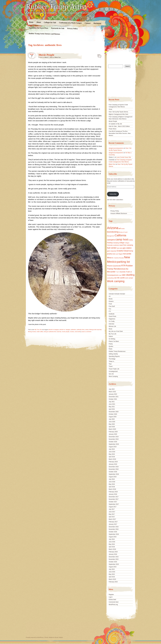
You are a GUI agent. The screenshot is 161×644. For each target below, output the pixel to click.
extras (87, 330)
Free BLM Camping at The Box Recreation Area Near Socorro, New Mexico (120, 133)
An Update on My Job (115, 124)
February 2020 (113, 432)
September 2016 (114, 534)
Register (111, 595)
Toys (110, 364)
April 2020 (112, 427)
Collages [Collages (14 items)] (127, 243)
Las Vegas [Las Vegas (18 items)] (119, 254)
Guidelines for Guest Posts (39, 28)
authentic (73, 330)
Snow (110, 109)
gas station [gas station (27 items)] (127, 248)
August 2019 (113, 447)
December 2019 (114, 437)
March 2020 (112, 429)
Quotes (111, 346)
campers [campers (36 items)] (111, 240)
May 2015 (112, 574)
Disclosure (97, 23)
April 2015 (112, 577)
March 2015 (112, 579)
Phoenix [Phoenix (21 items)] (110, 266)
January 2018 (113, 494)
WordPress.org (113, 605)
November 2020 (114, 412)
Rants (110, 349)
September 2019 (114, 444)
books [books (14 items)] (123, 229)
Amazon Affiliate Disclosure (119, 213)
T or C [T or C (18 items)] (118, 272)
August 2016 (113, 537)
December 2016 (114, 527)
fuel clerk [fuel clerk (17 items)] (120, 248)
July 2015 (112, 569)
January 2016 (113, 554)
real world (77, 332)
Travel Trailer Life (114, 369)
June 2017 (112, 512)
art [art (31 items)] (120, 228)
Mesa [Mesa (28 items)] (109, 258)
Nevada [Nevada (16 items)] (121, 258)
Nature (111, 336)
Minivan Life (112, 326)
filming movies (32, 332)
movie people (66, 332)
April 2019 (112, 457)
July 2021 (112, 402)
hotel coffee (40, 332)
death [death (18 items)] (121, 245)
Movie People (46, 55)
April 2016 (112, 547)
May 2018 (112, 484)
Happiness (112, 319)
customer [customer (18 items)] (116, 245)
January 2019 (113, 464)
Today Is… (112, 361)
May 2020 (112, 424)
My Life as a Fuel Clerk (116, 331)
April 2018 (112, 487)
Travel (111, 366)
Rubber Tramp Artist (56, 6)
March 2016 (112, 549)
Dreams (111, 301)
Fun (110, 309)
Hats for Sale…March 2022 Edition (119, 126)
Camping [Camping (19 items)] (116, 243)
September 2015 (114, 564)
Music (110, 329)
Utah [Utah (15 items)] (120, 275)
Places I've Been (114, 341)
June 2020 (112, 422)
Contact (88, 23)
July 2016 (112, 539)
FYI (110, 311)
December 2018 (114, 467)
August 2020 (113, 417)
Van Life (111, 374)
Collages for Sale (50, 22)
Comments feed (114, 602)
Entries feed (112, 600)
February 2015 (113, 582)
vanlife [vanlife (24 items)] (122, 278)
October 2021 (113, 399)
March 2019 (112, 459)
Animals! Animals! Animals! (117, 294)
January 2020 (113, 434)
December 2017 (114, 497)
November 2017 (114, 499)
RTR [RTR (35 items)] (123, 266)
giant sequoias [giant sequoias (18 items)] (112, 251)
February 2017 (113, 522)
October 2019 (113, 442)
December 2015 (114, 557)
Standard (99, 55)
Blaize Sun (58, 57)
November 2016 (114, 529)
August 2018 (113, 477)
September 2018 (114, 474)
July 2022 (112, 389)
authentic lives (81, 330)
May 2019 (112, 454)
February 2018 (113, 492)
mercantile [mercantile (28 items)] (127, 254)
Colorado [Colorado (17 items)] (110, 245)
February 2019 (113, 462)
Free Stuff (112, 306)
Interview (111, 324)
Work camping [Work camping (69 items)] (116, 281)
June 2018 (112, 482)
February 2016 (113, 552)
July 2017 (112, 509)
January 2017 (113, 524)
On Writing (112, 339)
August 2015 (113, 567)
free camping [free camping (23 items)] (128, 245)
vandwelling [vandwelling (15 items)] (110, 278)
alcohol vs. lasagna (65, 330)
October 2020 (113, 414)
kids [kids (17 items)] (114, 254)
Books (111, 299)
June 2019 (112, 452)
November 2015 (114, 559)
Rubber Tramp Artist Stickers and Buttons (44, 34)
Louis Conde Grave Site (124, 157)
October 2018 (113, 472)
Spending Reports (114, 356)
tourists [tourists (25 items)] (123, 272)
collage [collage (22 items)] (122, 243)
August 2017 (113, 507)
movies (72, 332)
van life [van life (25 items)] (117, 278)
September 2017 (114, 504)
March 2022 (112, 392)
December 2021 (114, 397)
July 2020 (112, 419)
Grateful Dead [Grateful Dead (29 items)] (123, 251)
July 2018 (112, 479)
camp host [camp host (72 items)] (122, 239)
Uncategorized (113, 371)
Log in (111, 597)
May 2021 (112, 407)
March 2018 (112, 489)
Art (110, 296)
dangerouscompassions (116, 148)
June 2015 (112, 572)
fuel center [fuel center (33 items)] (112, 248)
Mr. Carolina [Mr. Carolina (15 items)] (115, 258)
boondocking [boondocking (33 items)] (113, 232)
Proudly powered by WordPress (35, 637)
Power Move (113, 129)
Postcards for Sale (58, 28)
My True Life (38, 330)
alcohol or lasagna (54, 330)
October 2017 (113, 502)
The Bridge (112, 359)
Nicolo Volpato (59, 637)
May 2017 (112, 514)
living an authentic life (50, 332)
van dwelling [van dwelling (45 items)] (128, 275)
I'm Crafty (112, 321)
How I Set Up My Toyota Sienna (118, 112)
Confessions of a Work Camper (70, 23)
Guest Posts (112, 316)
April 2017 (112, 517)
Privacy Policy (72, 29)
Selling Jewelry (113, 354)
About (39, 22)
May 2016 (112, 544)
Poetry (111, 344)
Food (110, 304)
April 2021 (112, 409)
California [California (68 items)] (120, 235)
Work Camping (113, 376)
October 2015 (113, 562)
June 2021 (112, 404)
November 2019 (114, 439)
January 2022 (113, 394)
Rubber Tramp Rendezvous (117, 351)
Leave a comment (86, 332)
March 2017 (112, 519)
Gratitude (111, 314)
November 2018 (114, 469)
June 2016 (112, 542)
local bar (59, 332)
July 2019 (112, 449)
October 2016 (113, 532)
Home (31, 22)
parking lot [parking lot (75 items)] (123, 262)
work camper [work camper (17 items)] (129, 278)
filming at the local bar (95, 330)
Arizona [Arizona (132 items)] (113, 228)
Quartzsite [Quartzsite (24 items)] (117, 266)
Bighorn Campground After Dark (118, 114)
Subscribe (113, 194)
